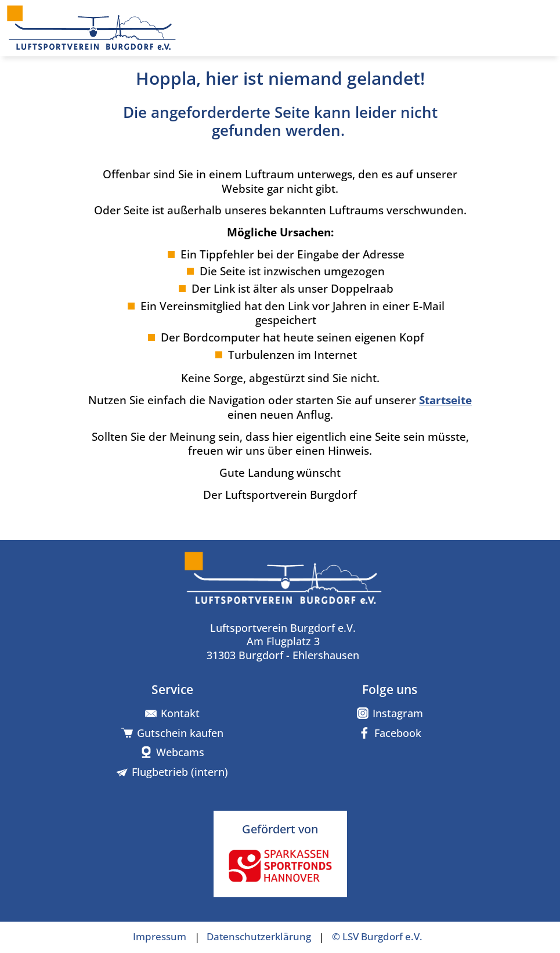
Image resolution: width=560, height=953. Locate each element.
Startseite (445, 400)
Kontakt (180, 713)
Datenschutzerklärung (259, 937)
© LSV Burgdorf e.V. (377, 937)
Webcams (180, 752)
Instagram (398, 713)
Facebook (398, 733)
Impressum (160, 937)
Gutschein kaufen (180, 733)
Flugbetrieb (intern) (180, 772)
